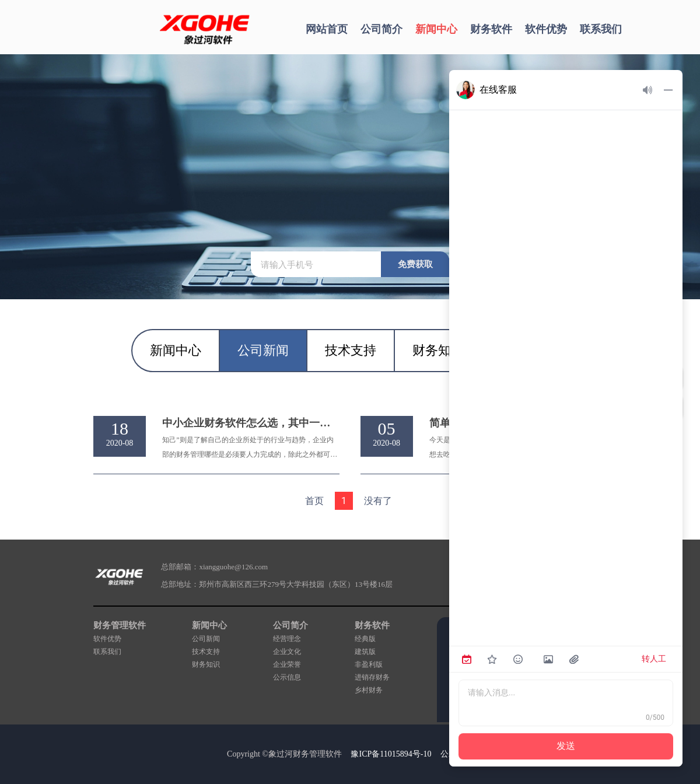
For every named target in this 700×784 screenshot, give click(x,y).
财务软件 (491, 29)
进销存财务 (372, 677)
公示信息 (287, 677)
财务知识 (206, 664)
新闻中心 (436, 29)
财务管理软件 (120, 625)
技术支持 (206, 652)
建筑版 (365, 652)
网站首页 (327, 29)
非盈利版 (369, 664)
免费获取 (415, 264)
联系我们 (601, 29)
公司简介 (381, 29)
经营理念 (287, 639)
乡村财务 (369, 690)
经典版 (365, 639)
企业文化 (287, 652)
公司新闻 (206, 639)
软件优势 (546, 29)
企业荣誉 (287, 664)
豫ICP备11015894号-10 (391, 754)
